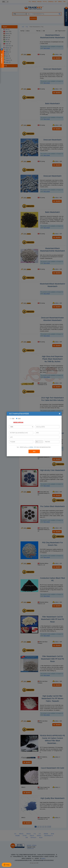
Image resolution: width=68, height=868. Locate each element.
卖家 (19, 419)
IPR (35, 447)
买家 (13, 419)
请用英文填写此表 (18, 422)
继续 (34, 451)
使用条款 (31, 447)
